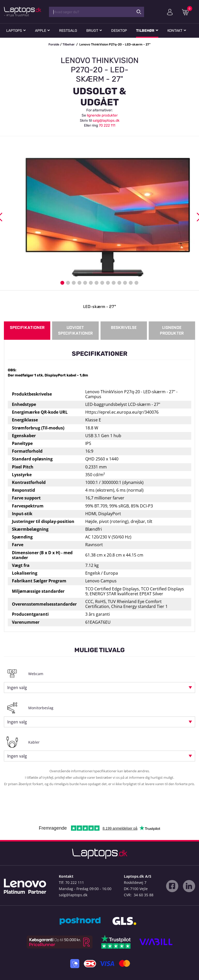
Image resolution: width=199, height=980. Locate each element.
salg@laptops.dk (106, 121)
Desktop (119, 31)
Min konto (170, 12)
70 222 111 (107, 125)
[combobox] (99, 688)
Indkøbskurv (187, 12)
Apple (41, 31)
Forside (54, 44)
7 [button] (97, 283)
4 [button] (79, 283)
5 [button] (85, 283)
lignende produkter (102, 115)
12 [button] (125, 283)
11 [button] (119, 283)
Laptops (14, 31)
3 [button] (74, 283)
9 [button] (108, 283)
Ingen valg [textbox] (17, 688)
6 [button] (91, 283)
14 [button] (136, 283)
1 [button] (62, 283)
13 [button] (131, 283)
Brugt (92, 31)
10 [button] (114, 283)
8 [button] (102, 283)
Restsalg (68, 31)
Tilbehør (145, 31)
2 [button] (68, 283)
